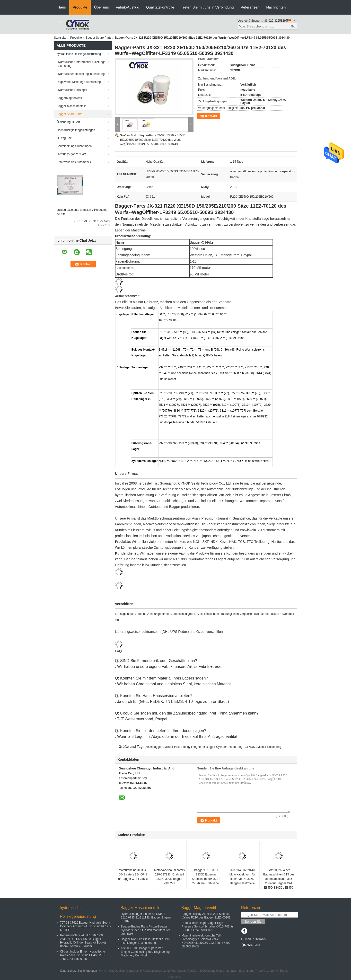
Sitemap (259, 939)
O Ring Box (64, 138)
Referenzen (250, 7)
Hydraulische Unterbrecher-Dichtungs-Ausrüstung (81, 64)
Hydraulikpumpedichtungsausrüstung (81, 74)
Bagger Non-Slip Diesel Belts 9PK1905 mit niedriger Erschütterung (146, 941)
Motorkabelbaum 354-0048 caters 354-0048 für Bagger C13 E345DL (133, 874)
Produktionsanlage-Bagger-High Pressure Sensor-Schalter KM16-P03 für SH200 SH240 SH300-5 (208, 927)
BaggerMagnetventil (70, 98)
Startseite (60, 38)
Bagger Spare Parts (99, 38)
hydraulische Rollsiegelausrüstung (79, 54)
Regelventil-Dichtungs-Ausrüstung (79, 82)
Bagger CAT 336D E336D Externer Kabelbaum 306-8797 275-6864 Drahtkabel (206, 877)
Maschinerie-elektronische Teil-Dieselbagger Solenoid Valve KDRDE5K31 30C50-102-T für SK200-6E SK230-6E (206, 941)
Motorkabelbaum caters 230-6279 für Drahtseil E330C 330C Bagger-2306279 (169, 877)
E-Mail (246, 939)
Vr (59, 22)
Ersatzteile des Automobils (74, 162)
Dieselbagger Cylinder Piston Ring (167, 747)
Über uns (101, 7)
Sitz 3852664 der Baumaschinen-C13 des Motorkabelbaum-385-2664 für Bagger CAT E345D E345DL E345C (279, 879)
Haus (62, 7)
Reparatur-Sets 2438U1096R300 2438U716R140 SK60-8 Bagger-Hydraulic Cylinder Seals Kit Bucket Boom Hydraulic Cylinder (83, 941)
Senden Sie (253, 922)
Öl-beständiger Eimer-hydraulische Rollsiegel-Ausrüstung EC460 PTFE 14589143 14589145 (83, 955)
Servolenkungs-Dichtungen (74, 146)
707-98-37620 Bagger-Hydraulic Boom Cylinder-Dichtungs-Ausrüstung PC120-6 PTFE (86, 926)
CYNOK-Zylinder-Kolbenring (263, 747)
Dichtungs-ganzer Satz (71, 154)
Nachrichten (276, 7)
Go (293, 26)
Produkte (80, 7)
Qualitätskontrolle (160, 7)
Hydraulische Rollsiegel (72, 90)
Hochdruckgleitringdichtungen (76, 130)
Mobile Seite (251, 945)
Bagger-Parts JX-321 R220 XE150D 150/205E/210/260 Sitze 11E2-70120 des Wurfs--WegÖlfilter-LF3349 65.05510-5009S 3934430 (153, 140)
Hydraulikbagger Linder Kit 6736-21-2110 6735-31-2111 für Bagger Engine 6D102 (146, 918)
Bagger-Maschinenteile (72, 106)
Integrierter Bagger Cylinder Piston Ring (217, 747)
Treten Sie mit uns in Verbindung (207, 7)
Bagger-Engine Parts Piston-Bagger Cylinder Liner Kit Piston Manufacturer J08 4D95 (145, 930)
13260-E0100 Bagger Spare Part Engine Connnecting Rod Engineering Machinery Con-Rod (145, 952)
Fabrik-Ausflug (127, 7)
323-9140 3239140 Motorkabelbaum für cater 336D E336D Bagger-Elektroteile (242, 877)
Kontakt (211, 116)
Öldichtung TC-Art (68, 122)
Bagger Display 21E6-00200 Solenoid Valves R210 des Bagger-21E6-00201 (206, 916)
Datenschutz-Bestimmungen (79, 971)
